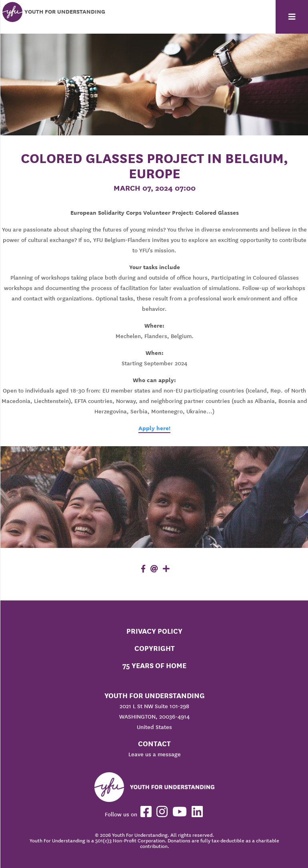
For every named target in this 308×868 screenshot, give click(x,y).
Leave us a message (155, 754)
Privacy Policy (154, 631)
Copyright (155, 648)
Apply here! (154, 428)
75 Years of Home (154, 666)
